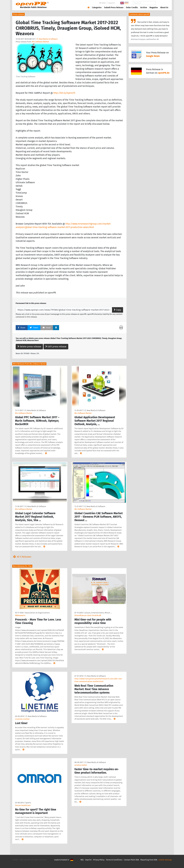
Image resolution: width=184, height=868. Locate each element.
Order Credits (132, 8)
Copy (118, 310)
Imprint (111, 3)
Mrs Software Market (40, 42)
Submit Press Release (114, 8)
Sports (28, 803)
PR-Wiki (102, 3)
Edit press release (56, 347)
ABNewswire (20, 615)
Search (162, 3)
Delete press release (29, 347)
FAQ (82, 860)
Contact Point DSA (131, 860)
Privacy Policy (99, 860)
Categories (97, 8)
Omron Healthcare (23, 805)
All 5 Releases (22, 557)
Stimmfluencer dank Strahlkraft (88, 615)
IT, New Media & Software (47, 39)
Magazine (154, 8)
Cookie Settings (165, 860)
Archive (144, 8)
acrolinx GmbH (81, 765)
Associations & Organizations (37, 613)
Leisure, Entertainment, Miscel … (98, 613)
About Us (164, 8)
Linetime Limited (22, 719)
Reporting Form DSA (149, 860)
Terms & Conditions (114, 860)
